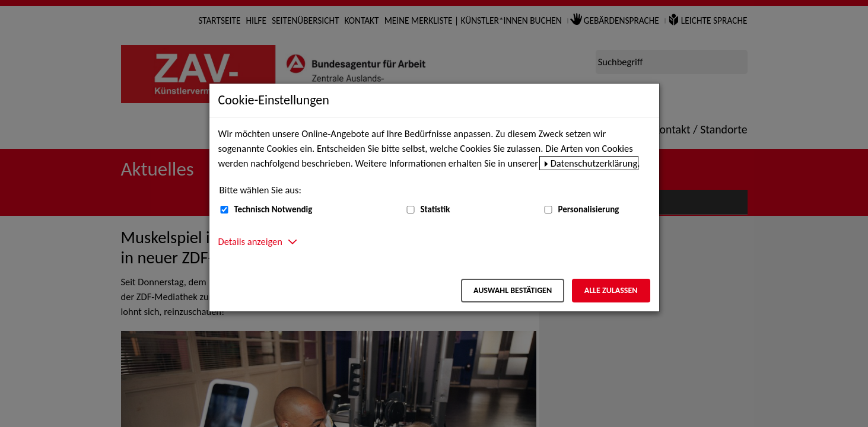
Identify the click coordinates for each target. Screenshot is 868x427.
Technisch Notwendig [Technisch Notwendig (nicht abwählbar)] (273, 209)
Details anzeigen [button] (250, 241)
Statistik (435, 209)
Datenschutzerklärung (594, 163)
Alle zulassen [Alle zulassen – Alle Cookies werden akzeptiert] (611, 290)
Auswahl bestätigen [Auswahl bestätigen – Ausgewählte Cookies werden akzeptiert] (513, 290)
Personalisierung (588, 209)
